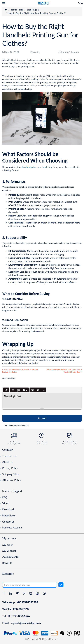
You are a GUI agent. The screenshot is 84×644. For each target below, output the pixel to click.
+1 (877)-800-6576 (19, 616)
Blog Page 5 (33, 10)
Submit (42, 418)
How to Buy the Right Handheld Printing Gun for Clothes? (37, 13)
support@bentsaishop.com (26, 623)
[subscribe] (61, 585)
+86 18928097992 (27, 602)
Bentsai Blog (17, 10)
